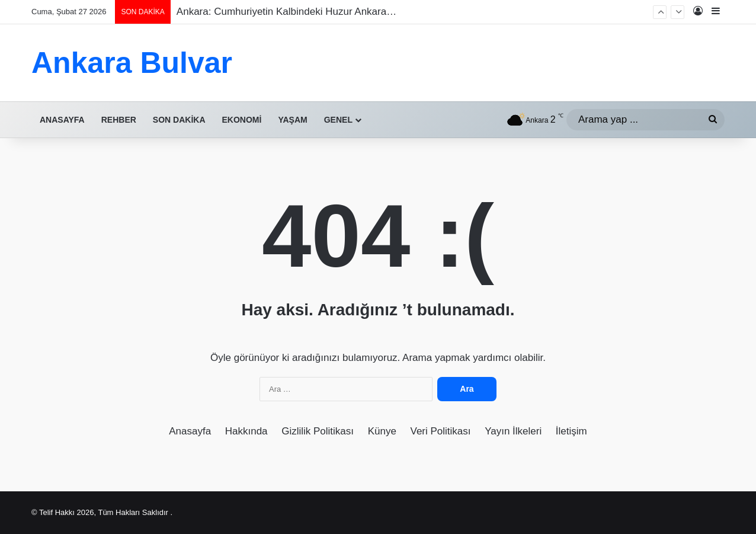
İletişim (571, 431)
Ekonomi (242, 120)
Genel (338, 120)
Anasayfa (62, 120)
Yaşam (292, 120)
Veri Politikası (441, 431)
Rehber (119, 120)
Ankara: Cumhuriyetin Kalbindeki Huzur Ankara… (286, 12)
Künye (382, 431)
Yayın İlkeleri (513, 431)
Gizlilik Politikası (318, 431)
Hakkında (246, 431)
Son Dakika (179, 120)
